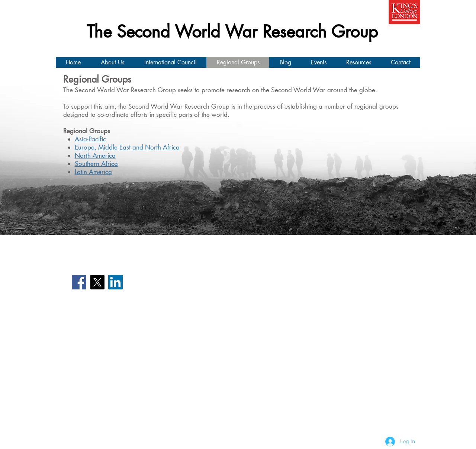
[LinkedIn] (115, 282)
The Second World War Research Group (232, 31)
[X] (97, 282)
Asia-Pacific (90, 139)
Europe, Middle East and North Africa (127, 147)
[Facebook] (79, 282)
